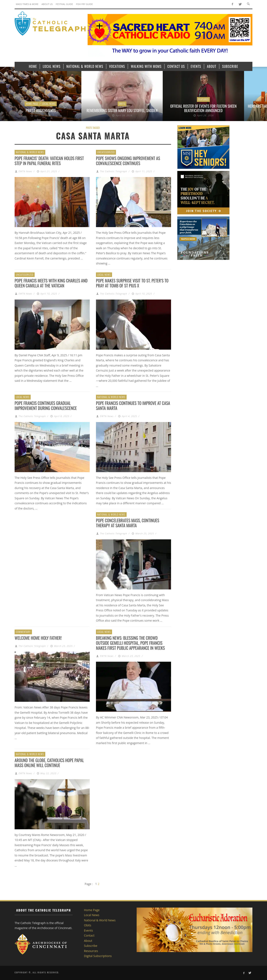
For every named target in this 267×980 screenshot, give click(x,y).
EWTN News (25, 171)
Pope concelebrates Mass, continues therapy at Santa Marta (128, 523)
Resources (91, 951)
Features (203, 99)
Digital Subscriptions (98, 956)
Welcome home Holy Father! (38, 638)
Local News (49, 104)
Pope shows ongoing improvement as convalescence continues (128, 161)
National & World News (30, 152)
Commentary (23, 632)
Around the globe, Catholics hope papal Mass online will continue (49, 763)
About (88, 941)
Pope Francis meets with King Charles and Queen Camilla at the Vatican (51, 283)
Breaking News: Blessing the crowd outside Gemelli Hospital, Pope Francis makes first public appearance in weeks (130, 643)
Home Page (32, 104)
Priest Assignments (41, 110)
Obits (122, 104)
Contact (89, 935)
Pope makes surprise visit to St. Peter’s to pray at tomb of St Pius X (132, 283)
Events (89, 930)
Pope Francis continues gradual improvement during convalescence (46, 406)
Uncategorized (106, 152)
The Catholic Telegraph (113, 171)
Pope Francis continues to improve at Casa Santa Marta (133, 406)
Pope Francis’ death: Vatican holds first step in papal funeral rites (49, 161)
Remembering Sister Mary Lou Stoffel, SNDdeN (122, 110)
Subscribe (91, 946)
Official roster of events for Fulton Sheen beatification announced (203, 108)
